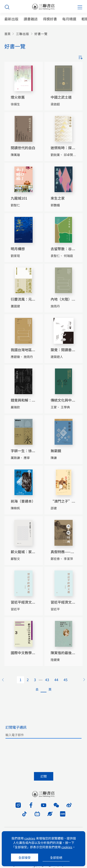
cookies (30, 838)
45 (66, 680)
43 (47, 680)
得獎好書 (50, 19)
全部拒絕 (56, 857)
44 (56, 680)
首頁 (7, 34)
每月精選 (69, 19)
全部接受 (25, 857)
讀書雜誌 (31, 19)
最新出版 (11, 19)
